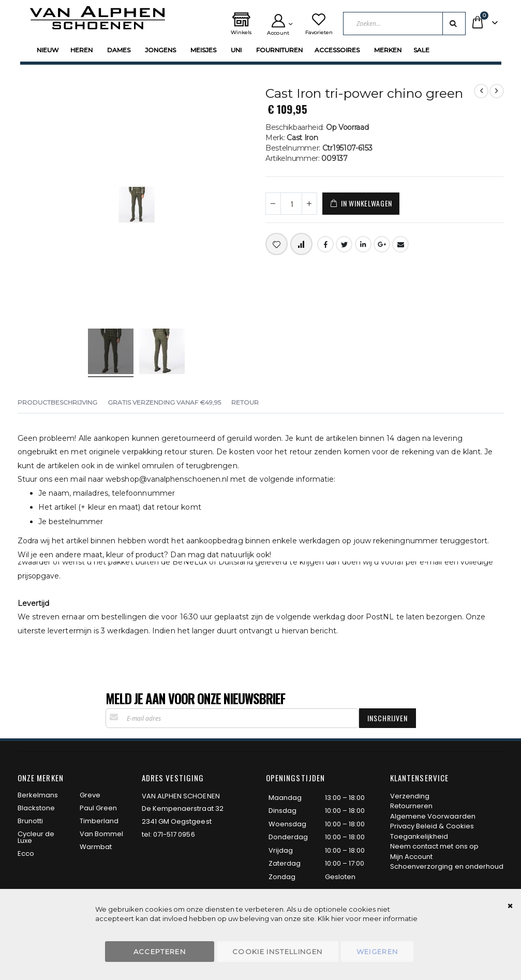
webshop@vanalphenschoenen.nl (167, 479)
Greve (90, 795)
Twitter (344, 244)
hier (338, 918)
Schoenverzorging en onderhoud (447, 866)
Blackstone (36, 808)
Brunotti (31, 821)
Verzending (410, 796)
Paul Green (99, 808)
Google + (382, 244)
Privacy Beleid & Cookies (432, 826)
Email (400, 244)
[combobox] (404, 24)
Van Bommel (102, 834)
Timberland (99, 821)
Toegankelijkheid (419, 836)
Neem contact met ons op (435, 846)
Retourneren (412, 806)
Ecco (26, 853)
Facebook (325, 244)
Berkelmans (38, 795)
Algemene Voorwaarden (433, 816)
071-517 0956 (174, 834)
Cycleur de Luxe (36, 837)
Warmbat (96, 847)
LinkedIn (363, 244)
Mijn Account (412, 857)
